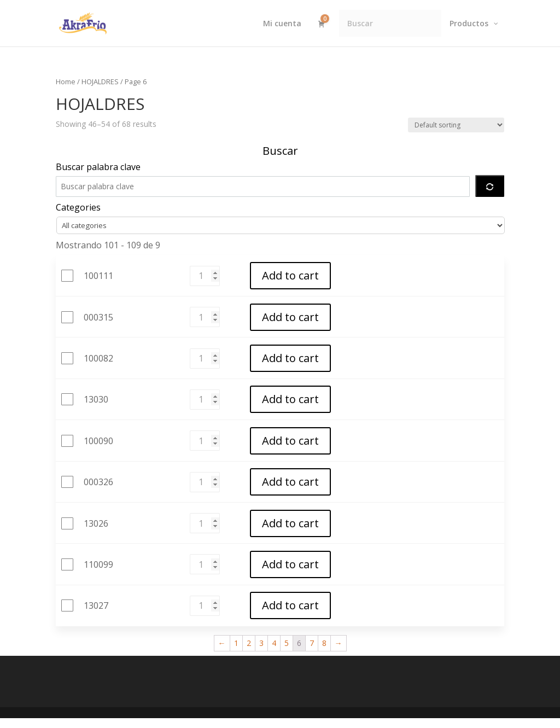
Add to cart (290, 276)
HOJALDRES (100, 81)
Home (66, 81)
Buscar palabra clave (98, 167)
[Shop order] (456, 125)
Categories (78, 207)
